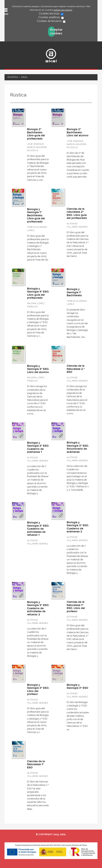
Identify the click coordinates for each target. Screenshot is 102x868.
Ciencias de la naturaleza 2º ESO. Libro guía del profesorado (77, 214)
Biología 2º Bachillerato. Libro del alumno (78, 132)
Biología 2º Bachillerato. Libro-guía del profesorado (36, 134)
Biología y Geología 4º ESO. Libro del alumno (38, 369)
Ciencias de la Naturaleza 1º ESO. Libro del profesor (76, 607)
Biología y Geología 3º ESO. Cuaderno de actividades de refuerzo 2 (38, 608)
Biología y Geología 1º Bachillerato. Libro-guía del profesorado (36, 215)
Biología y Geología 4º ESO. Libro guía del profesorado (38, 293)
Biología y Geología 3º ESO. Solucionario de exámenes (78, 447)
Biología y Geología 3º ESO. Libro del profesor (38, 690)
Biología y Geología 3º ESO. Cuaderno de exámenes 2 (78, 527)
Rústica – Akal (18, 77)
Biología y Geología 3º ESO (77, 687)
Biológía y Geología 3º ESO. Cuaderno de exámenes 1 (38, 447)
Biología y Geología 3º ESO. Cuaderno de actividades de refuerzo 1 (38, 529)
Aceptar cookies (52, 32)
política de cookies (63, 10)
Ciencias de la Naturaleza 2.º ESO (76, 369)
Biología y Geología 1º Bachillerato (74, 292)
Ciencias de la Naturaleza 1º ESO (36, 764)
